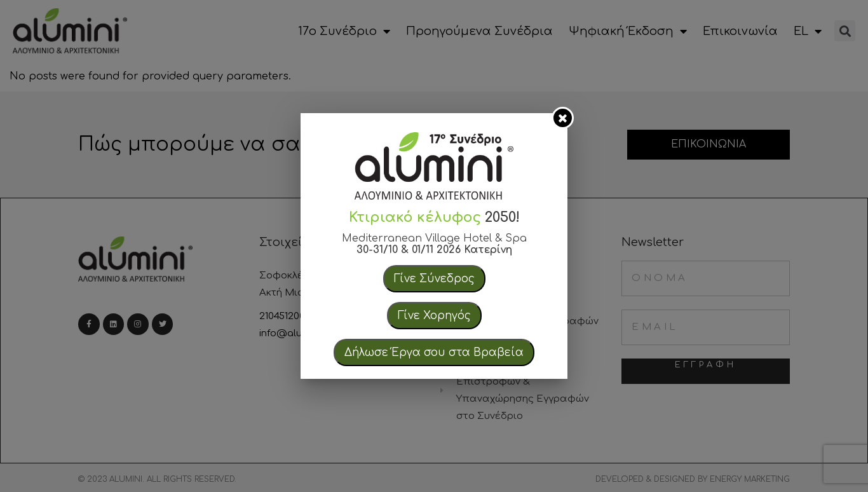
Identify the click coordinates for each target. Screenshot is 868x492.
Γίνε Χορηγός (434, 316)
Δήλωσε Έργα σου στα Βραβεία (434, 352)
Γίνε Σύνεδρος (434, 279)
